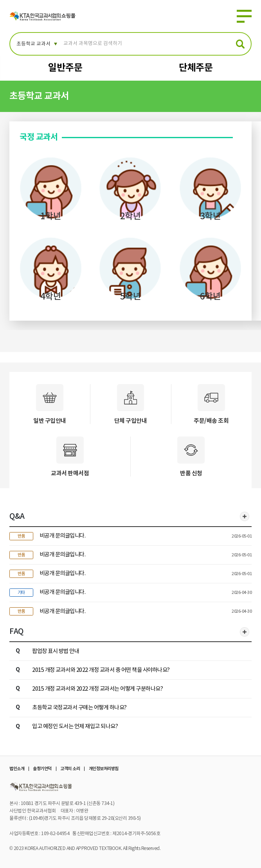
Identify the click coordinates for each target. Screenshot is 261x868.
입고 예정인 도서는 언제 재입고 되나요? (75, 726)
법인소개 (17, 769)
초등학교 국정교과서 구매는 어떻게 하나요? (79, 708)
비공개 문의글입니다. (63, 536)
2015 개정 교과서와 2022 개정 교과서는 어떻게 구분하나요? (97, 689)
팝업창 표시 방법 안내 (56, 651)
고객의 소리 (70, 769)
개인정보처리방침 (104, 769)
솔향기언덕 (42, 769)
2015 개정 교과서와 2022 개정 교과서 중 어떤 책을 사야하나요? (101, 670)
